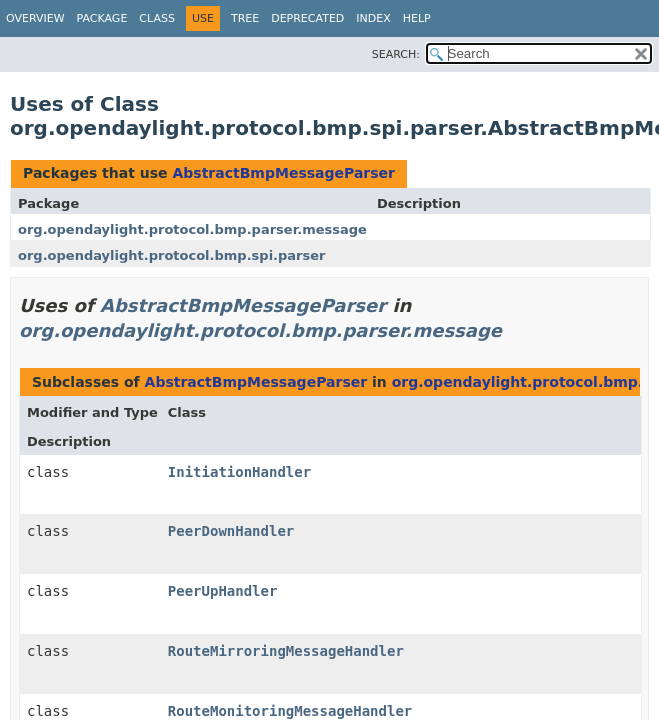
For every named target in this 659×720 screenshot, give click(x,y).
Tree (245, 18)
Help (417, 18)
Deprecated (307, 18)
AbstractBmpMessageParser (283, 173)
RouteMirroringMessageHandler (286, 651)
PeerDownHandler (231, 531)
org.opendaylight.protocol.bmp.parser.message (192, 229)
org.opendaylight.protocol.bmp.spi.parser (172, 255)
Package (102, 18)
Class (157, 18)
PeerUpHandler (223, 591)
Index (373, 18)
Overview (35, 18)
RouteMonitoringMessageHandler (290, 711)
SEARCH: (396, 54)
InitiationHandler (239, 472)
